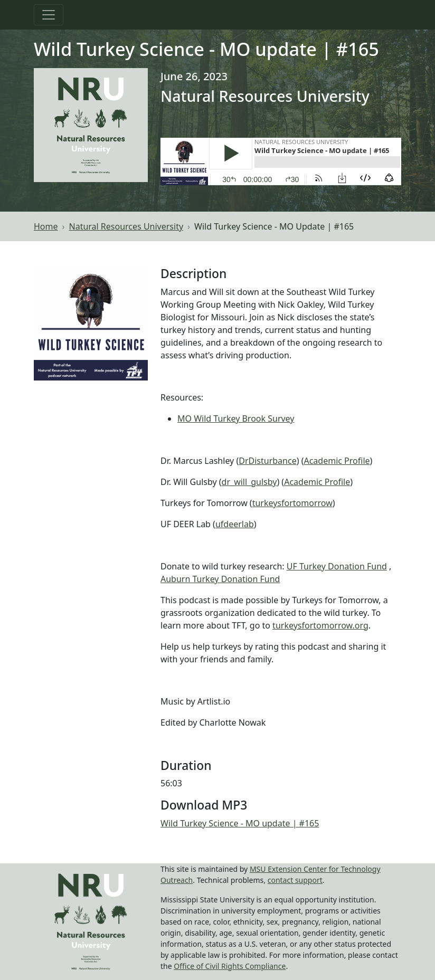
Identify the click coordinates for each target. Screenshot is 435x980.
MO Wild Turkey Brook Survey (236, 418)
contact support (295, 880)
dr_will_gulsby (249, 482)
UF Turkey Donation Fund (337, 566)
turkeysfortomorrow (292, 503)
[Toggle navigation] (49, 15)
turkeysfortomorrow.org (320, 625)
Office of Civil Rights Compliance (230, 966)
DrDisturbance (267, 461)
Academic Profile (337, 461)
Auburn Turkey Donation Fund (220, 579)
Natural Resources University (126, 226)
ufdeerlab (235, 524)
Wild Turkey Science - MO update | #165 (240, 823)
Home (46, 226)
